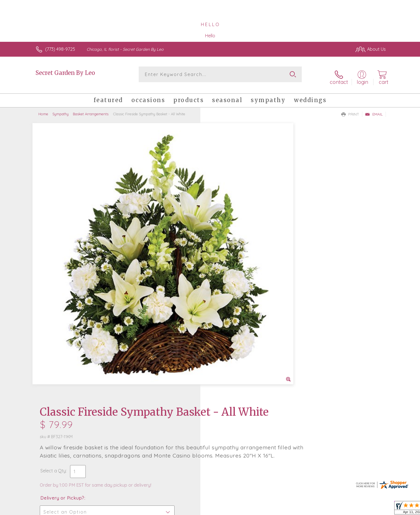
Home (43, 109)
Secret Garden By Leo (65, 73)
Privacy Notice (296, 509)
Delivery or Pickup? (233, 229)
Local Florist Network (336, 509)
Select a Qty (223, 201)
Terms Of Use (263, 509)
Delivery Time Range (238, 260)
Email (374, 110)
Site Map (371, 509)
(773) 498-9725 (60, 49)
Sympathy (61, 109)
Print (350, 110)
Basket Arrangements (91, 109)
